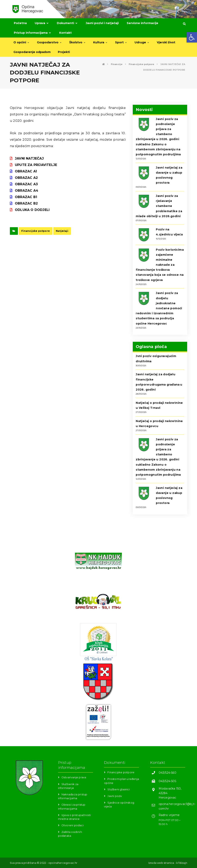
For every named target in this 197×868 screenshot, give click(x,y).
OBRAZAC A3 (26, 184)
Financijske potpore (36, 231)
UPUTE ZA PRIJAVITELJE (36, 165)
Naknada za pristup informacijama (73, 796)
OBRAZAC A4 (27, 191)
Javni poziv (115, 796)
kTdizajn (182, 863)
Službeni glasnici (118, 789)
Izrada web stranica (161, 863)
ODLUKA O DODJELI (32, 210)
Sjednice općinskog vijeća (119, 804)
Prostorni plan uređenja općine (121, 781)
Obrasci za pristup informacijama (72, 806)
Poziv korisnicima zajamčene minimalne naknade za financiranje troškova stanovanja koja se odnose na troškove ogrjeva (160, 265)
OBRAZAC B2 (26, 203)
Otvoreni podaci (72, 825)
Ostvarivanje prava (74, 777)
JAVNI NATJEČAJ (29, 158)
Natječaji (62, 231)
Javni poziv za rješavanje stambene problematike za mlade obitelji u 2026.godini (159, 206)
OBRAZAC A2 (26, 178)
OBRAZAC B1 (26, 197)
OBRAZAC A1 (26, 171)
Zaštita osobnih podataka (70, 834)
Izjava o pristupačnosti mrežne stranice (75, 817)
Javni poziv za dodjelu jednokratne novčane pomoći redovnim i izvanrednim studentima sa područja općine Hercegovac (159, 308)
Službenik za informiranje (68, 786)
